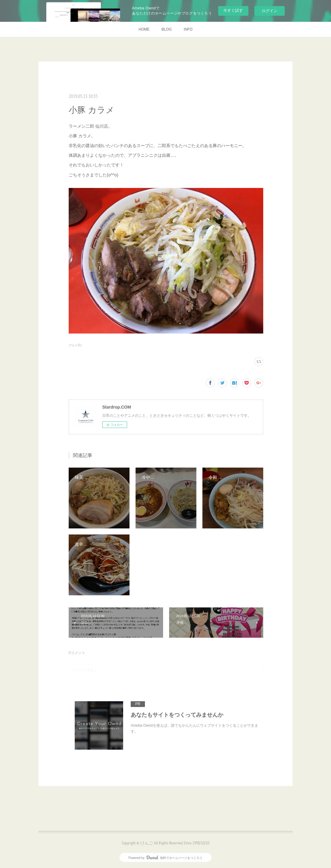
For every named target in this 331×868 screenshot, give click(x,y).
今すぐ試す (233, 10)
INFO (188, 29)
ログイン (270, 11)
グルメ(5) (75, 345)
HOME (144, 29)
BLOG (167, 29)
